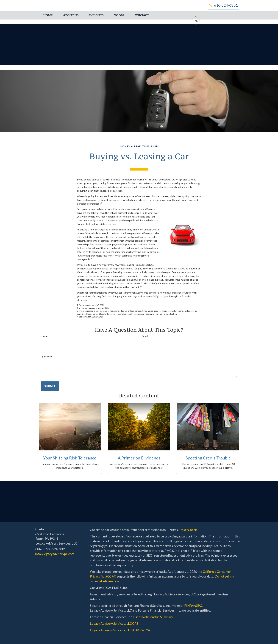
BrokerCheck (188, 530)
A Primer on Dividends (139, 458)
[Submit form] (50, 386)
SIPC (199, 606)
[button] (71, 15)
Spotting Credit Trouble (208, 458)
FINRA (189, 606)
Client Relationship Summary (153, 617)
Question (46, 356)
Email (145, 336)
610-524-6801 (224, 5)
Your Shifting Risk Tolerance (70, 458)
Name (44, 336)
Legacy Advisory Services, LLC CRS (114, 623)
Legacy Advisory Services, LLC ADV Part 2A (120, 630)
